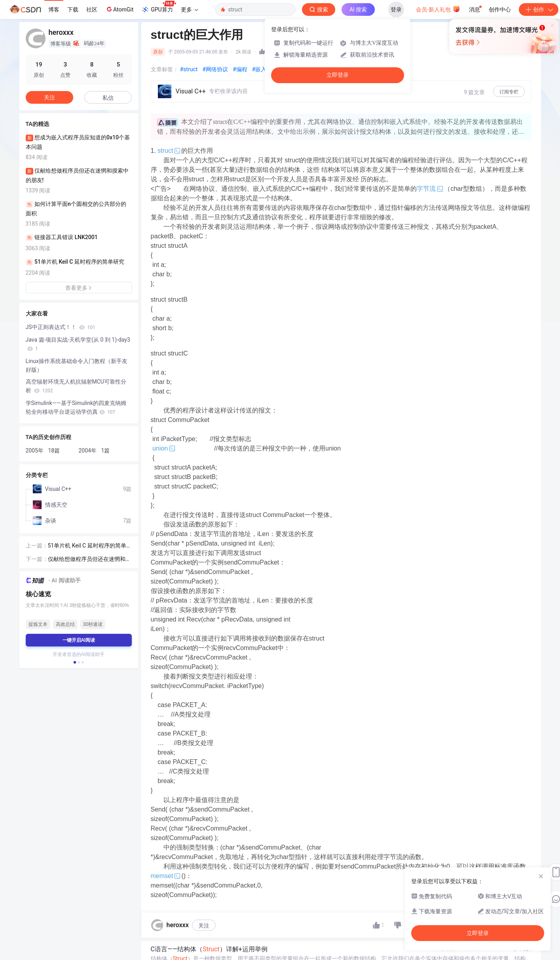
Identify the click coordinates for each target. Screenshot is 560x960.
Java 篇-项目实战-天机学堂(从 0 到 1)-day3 (78, 344)
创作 (539, 10)
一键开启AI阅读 (79, 640)
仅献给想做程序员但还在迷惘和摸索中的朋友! (89, 560)
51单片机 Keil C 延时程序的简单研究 (87, 546)
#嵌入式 (262, 69)
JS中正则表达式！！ (61, 327)
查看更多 (79, 288)
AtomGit (119, 9)
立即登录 (338, 75)
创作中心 (500, 10)
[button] (74, 662)
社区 (92, 10)
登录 (396, 10)
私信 (108, 98)
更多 (190, 10)
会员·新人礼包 (438, 9)
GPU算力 (159, 7)
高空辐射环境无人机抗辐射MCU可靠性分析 (76, 386)
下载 (73, 10)
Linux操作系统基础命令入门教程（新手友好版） (77, 365)
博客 (54, 10)
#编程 (240, 69)
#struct (189, 69)
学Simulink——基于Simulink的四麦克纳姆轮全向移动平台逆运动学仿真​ (76, 407)
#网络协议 (215, 69)
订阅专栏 (509, 92)
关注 (204, 926)
